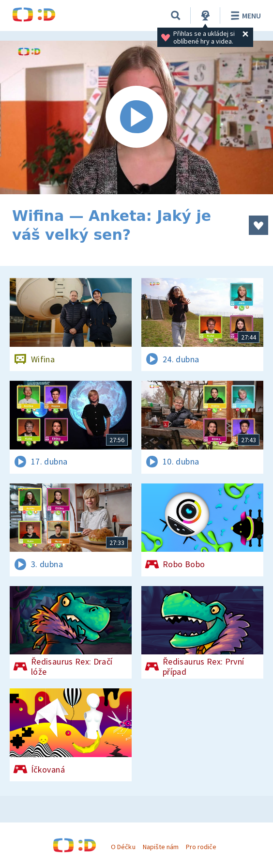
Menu (244, 15)
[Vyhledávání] (176, 15)
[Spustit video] (136, 117)
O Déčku (123, 847)
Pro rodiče (201, 847)
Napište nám (161, 847)
